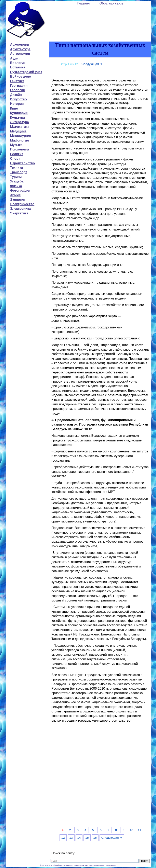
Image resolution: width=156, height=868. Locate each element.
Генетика (17, 81)
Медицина (18, 131)
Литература (19, 122)
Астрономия (20, 54)
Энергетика (19, 213)
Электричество (22, 204)
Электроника (21, 209)
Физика (16, 186)
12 (63, 838)
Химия (15, 195)
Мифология (19, 140)
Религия (17, 154)
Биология (18, 63)
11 (139, 830)
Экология (18, 200)
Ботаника (18, 67)
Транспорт (19, 172)
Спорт (15, 159)
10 (132, 830)
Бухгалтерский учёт (26, 72)
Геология (17, 90)
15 (87, 838)
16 (95, 838)
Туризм (16, 177)
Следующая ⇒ (92, 64)
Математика (20, 127)
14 (79, 838)
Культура (18, 118)
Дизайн (16, 95)
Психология (20, 149)
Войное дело (21, 76)
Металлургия (21, 136)
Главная (84, 3)
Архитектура (20, 49)
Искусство (18, 99)
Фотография (20, 190)
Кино (14, 108)
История (17, 104)
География (19, 86)
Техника (17, 168)
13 (71, 838)
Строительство (23, 163)
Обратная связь (112, 3)
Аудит (15, 58)
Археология (20, 44)
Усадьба (17, 181)
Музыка (16, 145)
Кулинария (19, 113)
